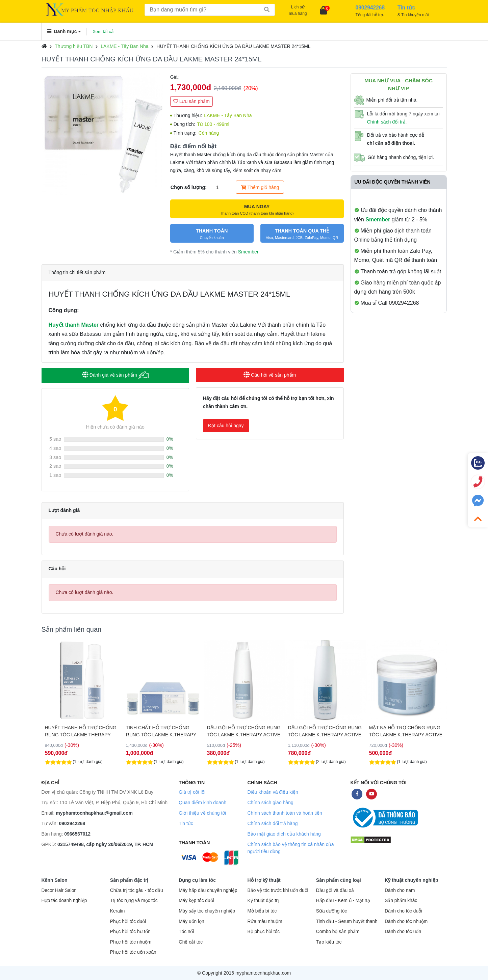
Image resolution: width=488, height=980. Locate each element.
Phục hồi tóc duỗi (128, 921)
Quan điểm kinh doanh (202, 802)
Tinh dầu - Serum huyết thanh (347, 921)
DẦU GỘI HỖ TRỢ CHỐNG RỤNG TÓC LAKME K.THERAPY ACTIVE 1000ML (406, 731)
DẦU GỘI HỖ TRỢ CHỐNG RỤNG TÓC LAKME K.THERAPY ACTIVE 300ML (325, 731)
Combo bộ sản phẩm (338, 932)
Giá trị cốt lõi (192, 792)
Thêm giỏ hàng (260, 187)
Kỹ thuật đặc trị (263, 901)
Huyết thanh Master (74, 325)
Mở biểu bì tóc (262, 911)
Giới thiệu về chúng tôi (202, 813)
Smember (248, 252)
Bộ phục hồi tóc (263, 932)
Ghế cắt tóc (191, 942)
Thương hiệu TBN (74, 46)
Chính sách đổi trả (386, 122)
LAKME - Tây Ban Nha (124, 46)
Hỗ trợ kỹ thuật (264, 880)
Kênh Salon (55, 880)
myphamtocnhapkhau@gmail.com (94, 813)
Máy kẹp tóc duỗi (196, 901)
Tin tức (186, 823)
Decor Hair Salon (59, 890)
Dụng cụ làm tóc (197, 880)
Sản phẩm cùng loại (339, 880)
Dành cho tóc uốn (403, 932)
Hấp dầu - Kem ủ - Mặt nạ (343, 901)
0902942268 (72, 823)
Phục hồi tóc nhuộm (131, 942)
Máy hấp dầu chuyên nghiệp (208, 890)
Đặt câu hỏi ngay (226, 426)
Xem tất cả (103, 32)
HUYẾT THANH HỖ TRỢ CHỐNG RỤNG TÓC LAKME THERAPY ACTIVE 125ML (162, 731)
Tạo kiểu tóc (329, 942)
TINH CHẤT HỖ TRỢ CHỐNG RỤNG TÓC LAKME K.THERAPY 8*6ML (242, 731)
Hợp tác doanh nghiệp (64, 901)
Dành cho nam (400, 890)
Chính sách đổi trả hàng (272, 823)
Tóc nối (186, 932)
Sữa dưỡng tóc (332, 911)
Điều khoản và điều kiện (273, 792)
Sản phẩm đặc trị (129, 880)
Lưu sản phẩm (191, 101)
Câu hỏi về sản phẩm (270, 375)
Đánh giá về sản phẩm (115, 375)
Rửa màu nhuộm (265, 921)
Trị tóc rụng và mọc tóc (134, 901)
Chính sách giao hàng (270, 802)
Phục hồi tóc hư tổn (130, 932)
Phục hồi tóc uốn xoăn (133, 952)
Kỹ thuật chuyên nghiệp (411, 880)
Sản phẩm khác (401, 901)
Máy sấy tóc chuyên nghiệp (207, 911)
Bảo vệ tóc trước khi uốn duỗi (278, 890)
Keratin (117, 911)
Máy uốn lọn (191, 921)
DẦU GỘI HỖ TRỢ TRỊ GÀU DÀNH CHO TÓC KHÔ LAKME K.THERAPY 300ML (78, 731)
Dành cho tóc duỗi (403, 911)
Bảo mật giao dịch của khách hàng (284, 834)
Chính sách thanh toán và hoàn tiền (285, 813)
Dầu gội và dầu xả (335, 890)
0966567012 (77, 834)
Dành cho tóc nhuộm (406, 921)
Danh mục (64, 31)
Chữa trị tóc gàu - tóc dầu (137, 890)
